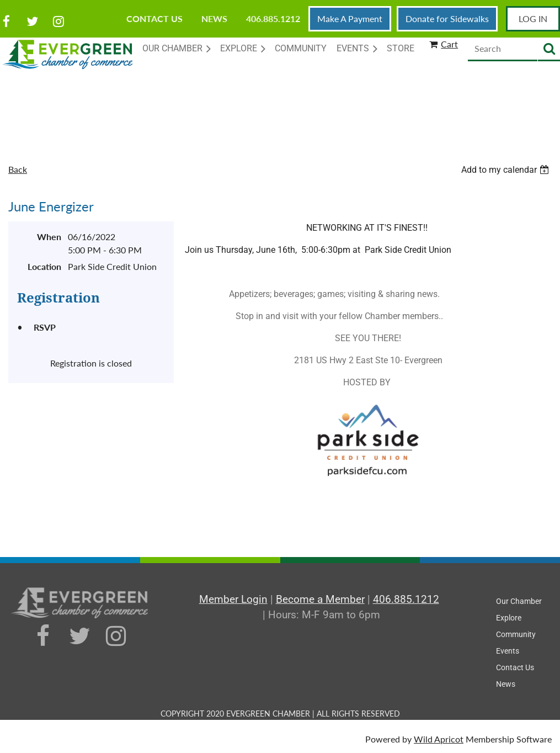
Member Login (233, 599)
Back (18, 169)
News (214, 18)
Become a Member (320, 599)
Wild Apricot (439, 739)
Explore (509, 618)
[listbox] (506, 170)
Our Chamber (519, 601)
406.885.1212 (273, 18)
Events (508, 651)
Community (516, 634)
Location (44, 266)
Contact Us (154, 18)
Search (549, 49)
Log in (533, 18)
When (49, 237)
